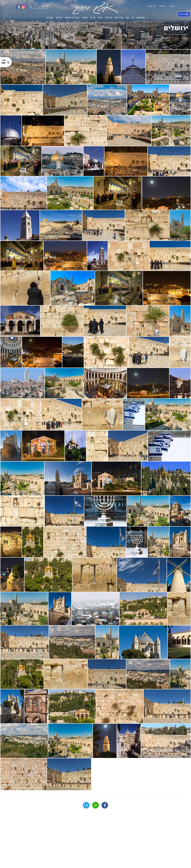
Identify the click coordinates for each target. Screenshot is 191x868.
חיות (100, 18)
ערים (93, 18)
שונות (85, 18)
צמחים (50, 18)
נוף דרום (119, 18)
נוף (127, 18)
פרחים (109, 18)
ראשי (172, 6)
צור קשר (152, 6)
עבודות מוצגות (72, 18)
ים (133, 18)
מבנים (59, 18)
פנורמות (141, 18)
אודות (163, 6)
